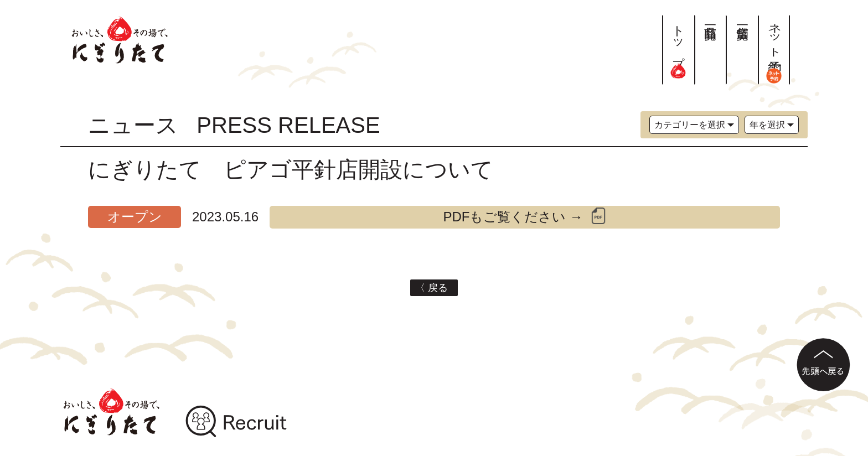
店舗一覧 (742, 19)
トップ (678, 46)
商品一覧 (711, 19)
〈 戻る (434, 288)
